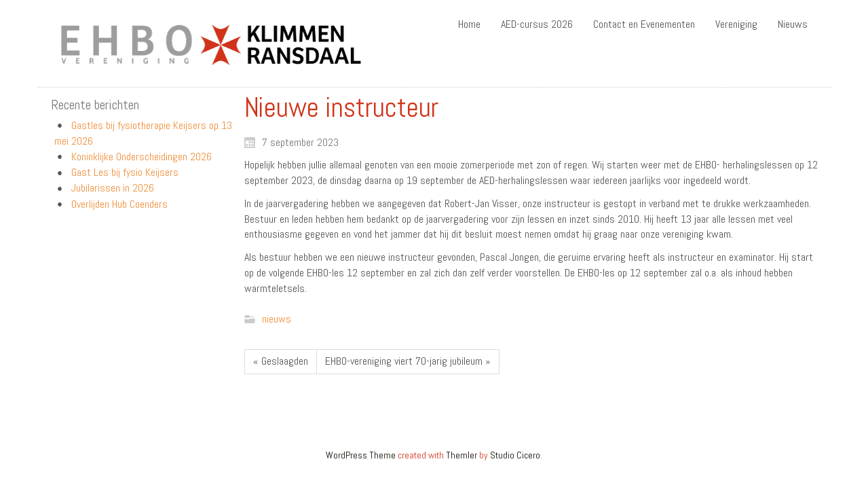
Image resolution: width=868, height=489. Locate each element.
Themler (461, 455)
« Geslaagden (281, 361)
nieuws (277, 319)
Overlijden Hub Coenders (119, 204)
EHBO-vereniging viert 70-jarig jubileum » (408, 361)
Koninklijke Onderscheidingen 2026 (141, 157)
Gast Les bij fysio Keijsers (125, 172)
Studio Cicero (515, 455)
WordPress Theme (361, 455)
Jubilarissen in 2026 (113, 188)
